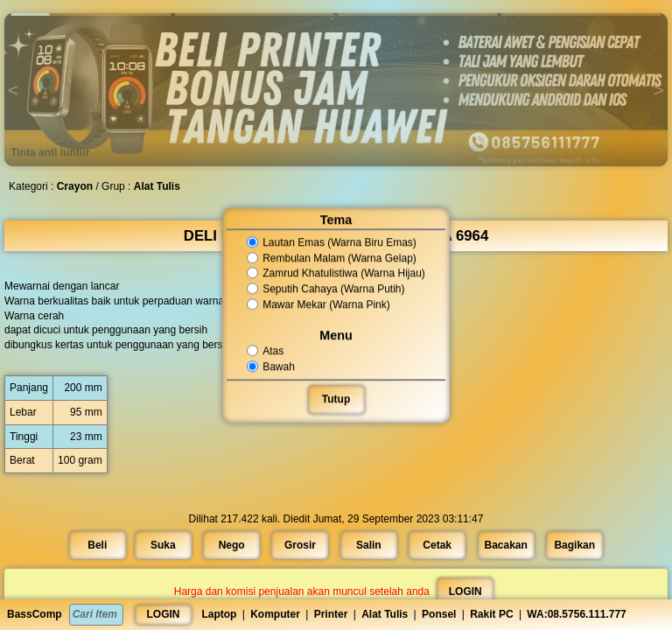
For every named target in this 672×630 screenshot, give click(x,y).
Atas (267, 351)
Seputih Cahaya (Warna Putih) (326, 289)
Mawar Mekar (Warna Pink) (319, 304)
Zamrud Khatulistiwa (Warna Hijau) (336, 274)
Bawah (273, 367)
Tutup (336, 399)
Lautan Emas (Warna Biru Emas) (332, 242)
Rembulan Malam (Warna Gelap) (332, 258)
